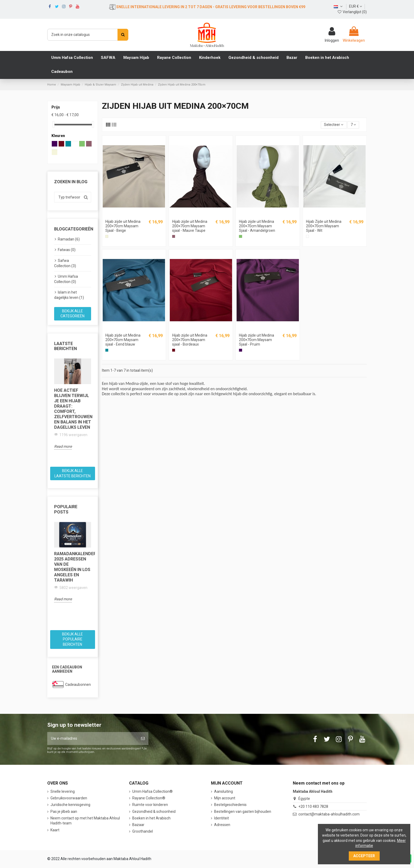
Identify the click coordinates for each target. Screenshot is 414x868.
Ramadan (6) (69, 239)
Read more (63, 446)
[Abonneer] (143, 739)
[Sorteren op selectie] (334, 125)
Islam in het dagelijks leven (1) (69, 295)
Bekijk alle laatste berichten (72, 473)
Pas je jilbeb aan (64, 812)
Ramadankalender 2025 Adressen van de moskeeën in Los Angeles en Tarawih (73, 567)
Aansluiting (224, 791)
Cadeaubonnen (78, 685)
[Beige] (107, 236)
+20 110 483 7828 (313, 806)
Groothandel (143, 831)
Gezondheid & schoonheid (154, 812)
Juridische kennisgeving (70, 805)
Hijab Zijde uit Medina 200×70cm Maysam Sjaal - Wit (324, 226)
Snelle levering (63, 791)
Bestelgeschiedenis (230, 805)
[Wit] (307, 236)
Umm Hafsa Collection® (152, 791)
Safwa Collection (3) (65, 263)
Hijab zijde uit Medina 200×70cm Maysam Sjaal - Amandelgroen (257, 226)
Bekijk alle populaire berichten (72, 639)
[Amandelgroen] (240, 236)
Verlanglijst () (352, 12)
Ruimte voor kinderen (150, 805)
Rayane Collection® (149, 798)
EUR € (356, 6)
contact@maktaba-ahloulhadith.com (329, 814)
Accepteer (364, 856)
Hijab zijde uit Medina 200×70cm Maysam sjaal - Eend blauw (123, 340)
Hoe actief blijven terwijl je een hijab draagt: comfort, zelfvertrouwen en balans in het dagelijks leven (73, 409)
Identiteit (222, 818)
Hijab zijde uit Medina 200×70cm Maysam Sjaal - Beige (123, 226)
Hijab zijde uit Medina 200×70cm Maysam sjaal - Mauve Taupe (190, 226)
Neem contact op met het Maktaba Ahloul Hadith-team (85, 821)
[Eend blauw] (107, 350)
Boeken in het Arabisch (151, 818)
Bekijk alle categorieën (72, 314)
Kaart (55, 830)
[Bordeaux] (174, 350)
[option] (73, 404)
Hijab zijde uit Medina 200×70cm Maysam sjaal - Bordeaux (190, 340)
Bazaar (138, 825)
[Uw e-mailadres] (92, 739)
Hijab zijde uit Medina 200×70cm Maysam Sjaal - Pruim (257, 340)
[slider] (53, 124)
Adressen (222, 825)
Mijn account (225, 798)
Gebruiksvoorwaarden (69, 798)
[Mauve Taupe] (174, 236)
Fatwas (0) (67, 250)
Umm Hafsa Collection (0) (66, 279)
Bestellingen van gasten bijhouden (243, 812)
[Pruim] (240, 350)
